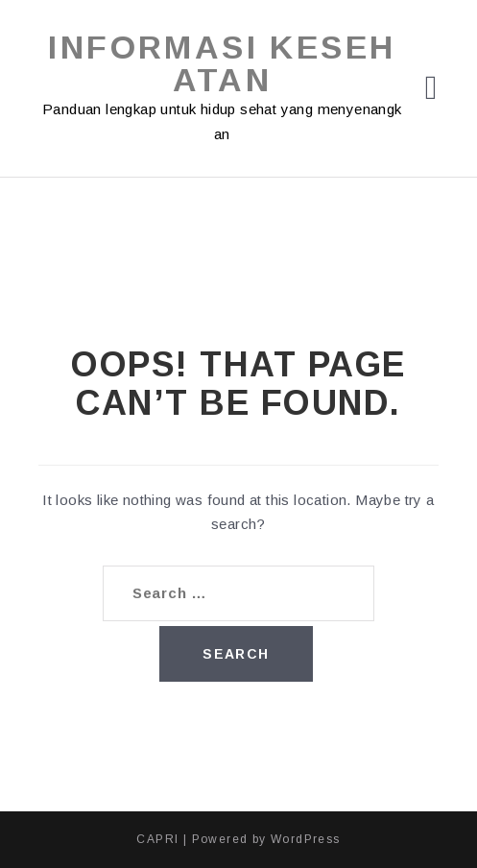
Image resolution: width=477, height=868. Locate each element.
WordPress (306, 839)
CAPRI (157, 839)
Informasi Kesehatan (222, 63)
